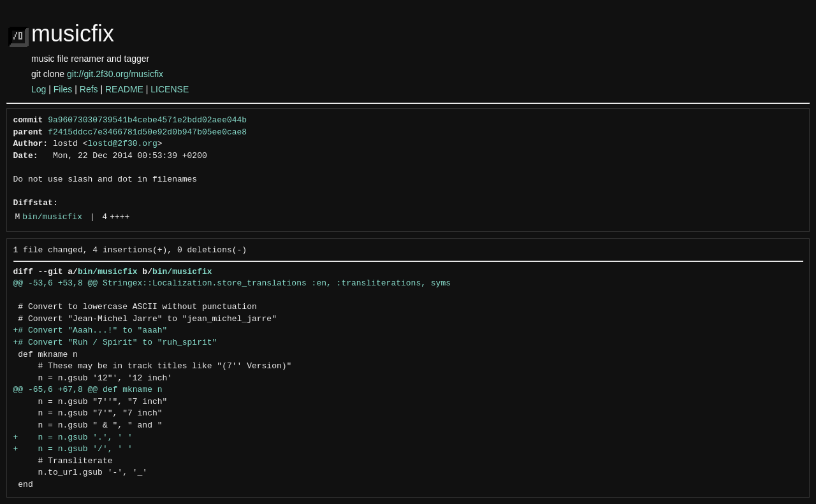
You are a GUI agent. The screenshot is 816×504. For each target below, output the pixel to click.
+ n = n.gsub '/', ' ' (73, 449)
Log (39, 89)
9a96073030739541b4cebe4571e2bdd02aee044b (147, 120)
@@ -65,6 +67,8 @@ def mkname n (88, 390)
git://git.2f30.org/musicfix (115, 74)
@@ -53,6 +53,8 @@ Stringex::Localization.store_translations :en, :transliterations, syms (232, 284)
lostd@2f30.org (123, 144)
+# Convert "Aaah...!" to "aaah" (91, 331)
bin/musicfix (52, 217)
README (124, 89)
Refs (89, 89)
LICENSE (170, 89)
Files (63, 89)
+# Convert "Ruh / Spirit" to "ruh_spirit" (115, 343)
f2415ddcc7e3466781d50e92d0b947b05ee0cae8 (147, 133)
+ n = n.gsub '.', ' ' (73, 438)
